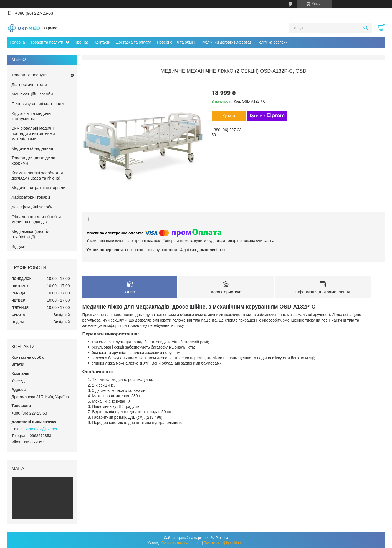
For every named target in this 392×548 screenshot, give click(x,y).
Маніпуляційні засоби (32, 94)
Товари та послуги (47, 42)
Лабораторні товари (31, 197)
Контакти (102, 42)
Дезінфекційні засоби (32, 207)
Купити (229, 116)
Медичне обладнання (32, 148)
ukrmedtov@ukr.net (40, 429)
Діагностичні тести (29, 84)
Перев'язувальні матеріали (38, 104)
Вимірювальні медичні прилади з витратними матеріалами (33, 133)
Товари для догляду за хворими (34, 160)
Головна (18, 42)
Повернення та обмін (176, 42)
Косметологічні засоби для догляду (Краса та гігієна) (37, 175)
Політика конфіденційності (224, 543)
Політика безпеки (272, 42)
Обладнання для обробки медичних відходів (36, 219)
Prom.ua (222, 538)
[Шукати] (366, 28)
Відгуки (19, 246)
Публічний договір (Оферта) (226, 42)
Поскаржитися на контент (181, 543)
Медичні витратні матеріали (39, 187)
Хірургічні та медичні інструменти (32, 116)
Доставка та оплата (134, 42)
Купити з (267, 116)
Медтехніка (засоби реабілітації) (31, 234)
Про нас (82, 42)
